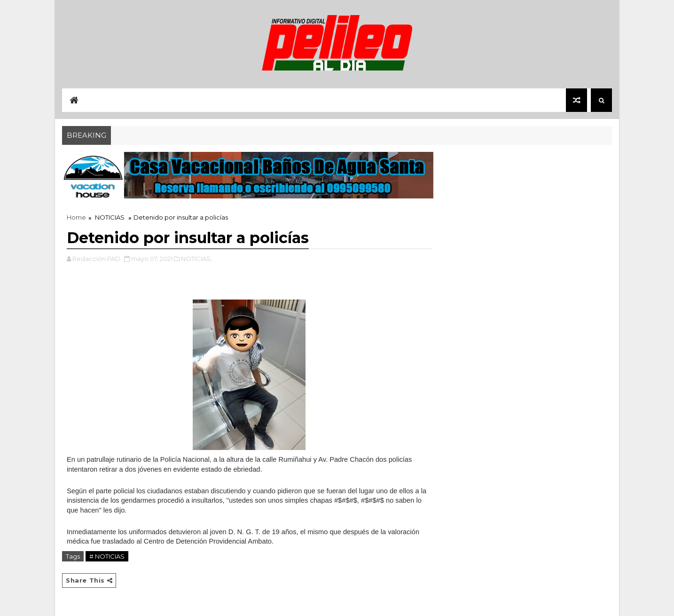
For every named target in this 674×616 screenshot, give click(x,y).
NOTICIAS (110, 217)
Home (76, 217)
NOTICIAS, (196, 259)
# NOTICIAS (107, 556)
